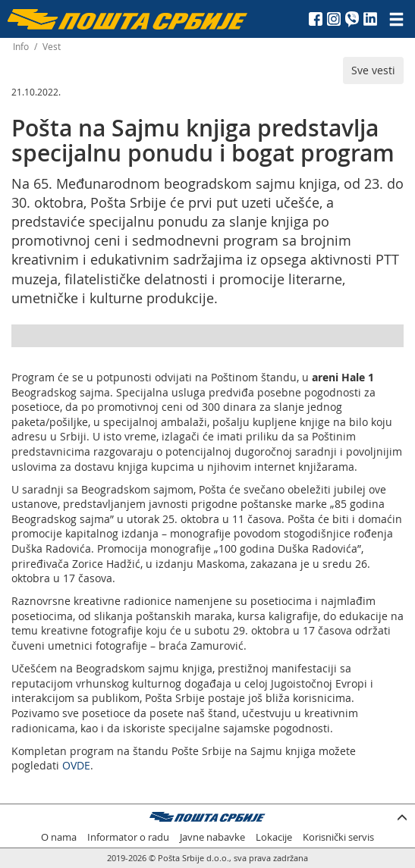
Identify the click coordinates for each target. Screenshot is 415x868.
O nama (59, 837)
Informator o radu (128, 837)
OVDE (76, 765)
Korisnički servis (338, 837)
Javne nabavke (212, 837)
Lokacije (274, 837)
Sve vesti (373, 70)
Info (21, 47)
